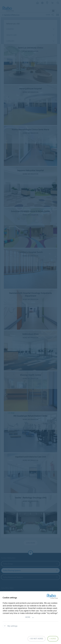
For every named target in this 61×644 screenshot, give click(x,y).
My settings (10, 626)
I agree (53, 639)
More (30, 618)
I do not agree (36, 639)
